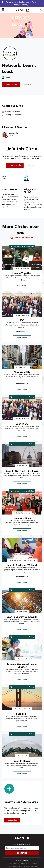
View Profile (22, 286)
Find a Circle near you (22, 238)
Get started (12, 820)
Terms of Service (14, 864)
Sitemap (34, 864)
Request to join (11, 84)
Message (28, 84)
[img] (22, 258)
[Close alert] (41, 4)
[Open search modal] (41, 10)
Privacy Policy (25, 864)
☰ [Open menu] (3, 10)
